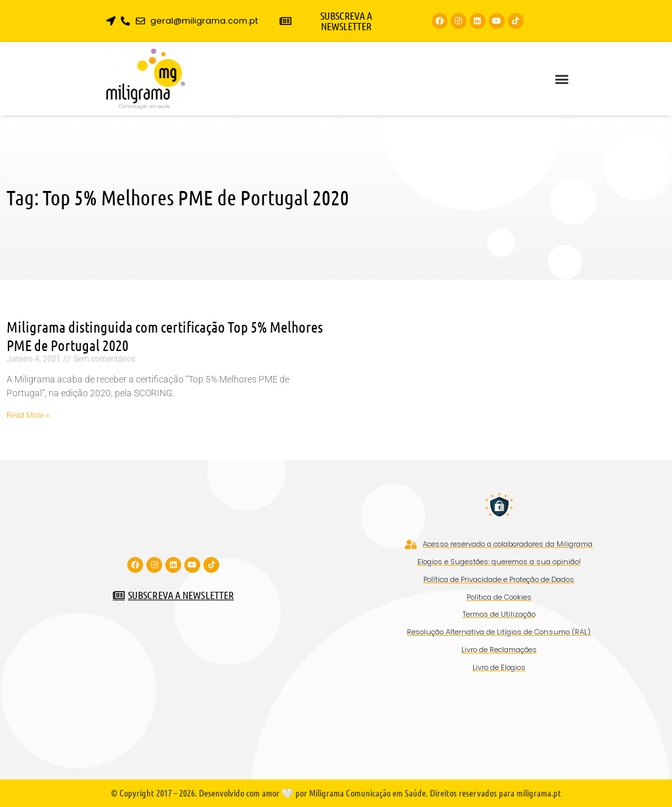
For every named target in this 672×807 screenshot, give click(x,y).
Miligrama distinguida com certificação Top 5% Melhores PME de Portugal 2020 (165, 336)
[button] (561, 79)
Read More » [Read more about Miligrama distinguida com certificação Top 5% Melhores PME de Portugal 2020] (28, 415)
